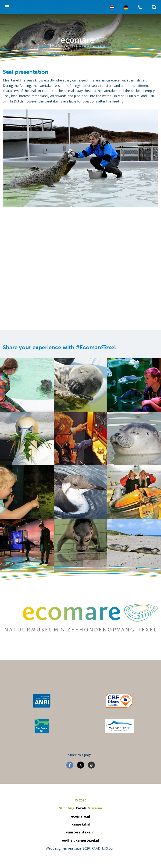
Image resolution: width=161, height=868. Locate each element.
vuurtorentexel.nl (81, 832)
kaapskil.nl (81, 824)
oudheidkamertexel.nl (80, 840)
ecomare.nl (80, 816)
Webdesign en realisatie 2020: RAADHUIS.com (81, 848)
